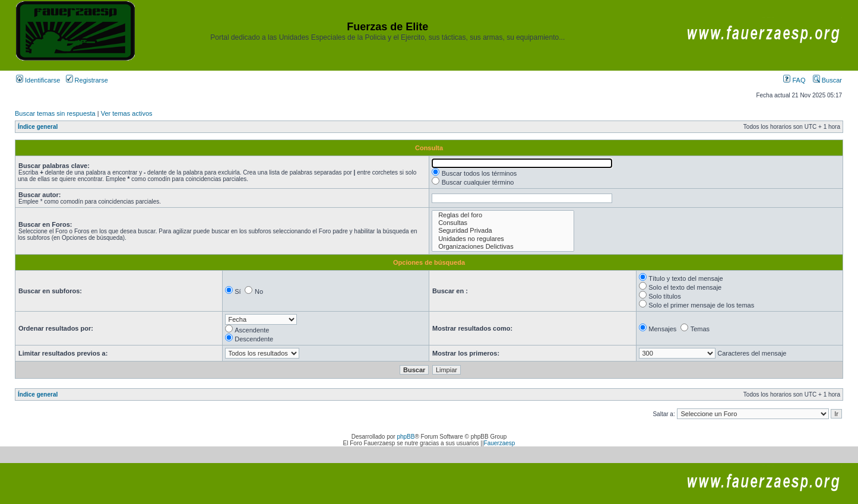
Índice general (38, 127)
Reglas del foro (503, 215)
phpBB (406, 437)
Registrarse (87, 80)
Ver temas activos (127, 113)
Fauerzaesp (500, 443)
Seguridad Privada (503, 231)
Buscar (827, 80)
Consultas (503, 223)
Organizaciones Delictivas (503, 247)
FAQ (794, 80)
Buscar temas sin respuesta (55, 113)
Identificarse (38, 80)
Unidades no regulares (503, 239)
